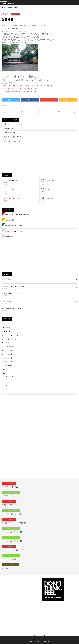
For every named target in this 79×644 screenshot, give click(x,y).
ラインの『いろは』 (8, 354)
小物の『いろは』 (7, 343)
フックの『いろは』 (8, 358)
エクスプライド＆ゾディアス (10, 335)
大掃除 (49, 190)
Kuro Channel (6, 328)
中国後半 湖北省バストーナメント (13, 128)
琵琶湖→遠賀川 (51, 181)
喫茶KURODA (6, 331)
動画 (3, 369)
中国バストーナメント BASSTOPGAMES (15, 124)
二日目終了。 (13, 190)
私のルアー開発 (10, 220)
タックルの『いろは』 (8, 347)
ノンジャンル (15, 14)
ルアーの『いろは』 (8, 350)
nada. (3, 373)
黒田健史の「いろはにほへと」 (43, 642)
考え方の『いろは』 (8, 362)
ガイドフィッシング (8, 377)
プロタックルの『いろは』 (9, 366)
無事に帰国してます (15, 199)
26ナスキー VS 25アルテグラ (14, 231)
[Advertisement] (39, 156)
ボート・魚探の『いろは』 (9, 339)
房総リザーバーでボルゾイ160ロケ (14, 137)
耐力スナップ (13, 181)
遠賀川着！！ (51, 199)
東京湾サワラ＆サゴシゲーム (12, 141)
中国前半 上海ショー (10, 133)
